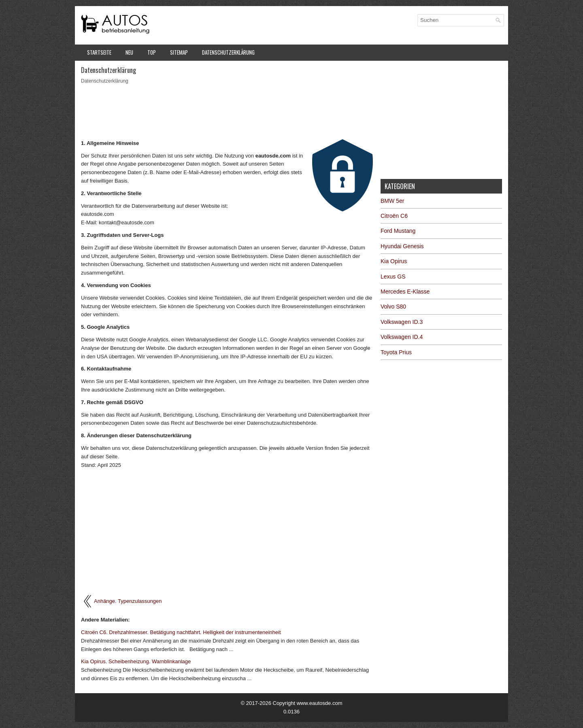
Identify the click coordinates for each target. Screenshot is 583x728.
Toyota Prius (396, 352)
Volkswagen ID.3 (402, 322)
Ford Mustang (398, 231)
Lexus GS (393, 277)
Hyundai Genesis (402, 246)
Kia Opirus (394, 261)
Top (152, 52)
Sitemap (179, 52)
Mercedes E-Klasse (405, 292)
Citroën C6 (394, 216)
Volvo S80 (393, 307)
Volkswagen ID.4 (402, 337)
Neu (129, 52)
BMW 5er (392, 201)
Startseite (99, 52)
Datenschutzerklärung (228, 52)
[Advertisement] (228, 111)
